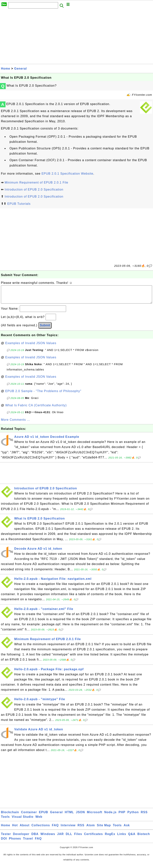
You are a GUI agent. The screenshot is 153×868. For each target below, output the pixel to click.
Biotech (144, 838)
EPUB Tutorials (19, 204)
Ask (127, 829)
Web (39, 821)
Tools (5, 821)
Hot (15, 829)
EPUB (43, 816)
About (25, 829)
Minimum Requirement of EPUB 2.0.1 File (36, 182)
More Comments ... (15, 423)
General (21, 69)
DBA (35, 838)
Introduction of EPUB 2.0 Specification (34, 190)
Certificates (93, 838)
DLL (69, 838)
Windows (48, 838)
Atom (91, 829)
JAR (60, 838)
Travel (28, 842)
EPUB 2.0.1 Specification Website (67, 174)
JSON (80, 816)
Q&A (132, 838)
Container (29, 816)
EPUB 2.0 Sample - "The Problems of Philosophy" (43, 395)
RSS (144, 816)
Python (133, 816)
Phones (15, 842)
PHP (122, 816)
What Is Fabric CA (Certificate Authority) (36, 409)
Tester (6, 838)
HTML (69, 816)
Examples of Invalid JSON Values (31, 347)
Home (6, 69)
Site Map (104, 829)
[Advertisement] (76, 37)
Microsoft (95, 816)
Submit (45, 329)
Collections (41, 829)
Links (122, 838)
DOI (4, 842)
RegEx (110, 838)
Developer (21, 838)
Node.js (110, 816)
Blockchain (10, 816)
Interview (68, 829)
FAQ (55, 829)
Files (78, 838)
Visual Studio (23, 821)
